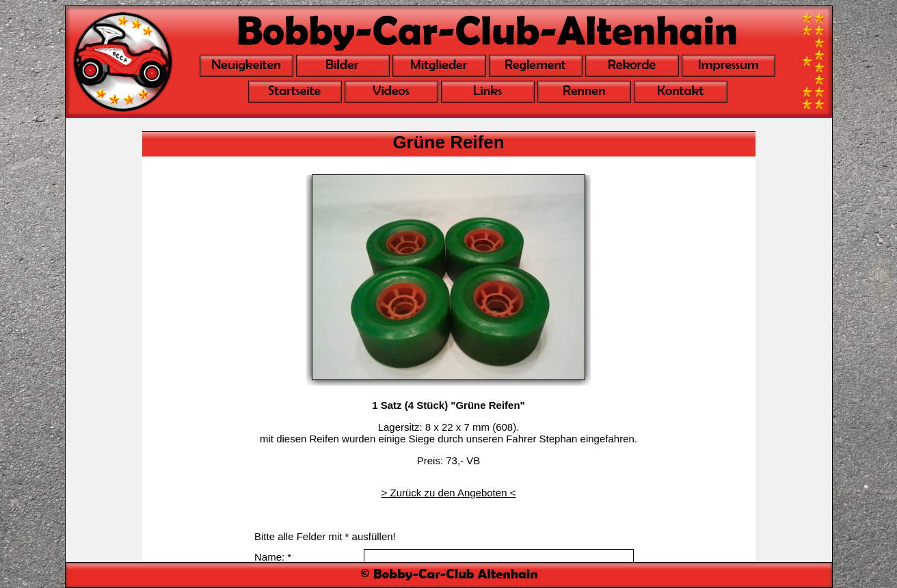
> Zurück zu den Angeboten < (449, 493)
